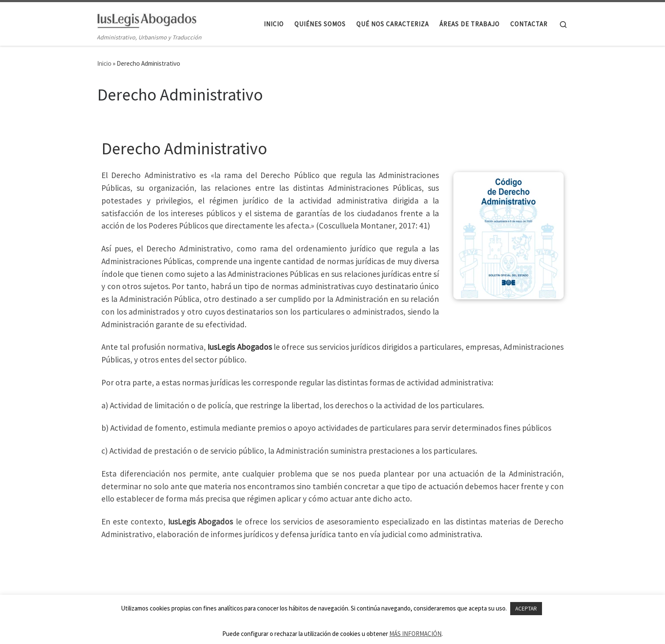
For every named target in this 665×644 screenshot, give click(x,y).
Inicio (104, 63)
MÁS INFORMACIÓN (415, 634)
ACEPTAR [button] (526, 609)
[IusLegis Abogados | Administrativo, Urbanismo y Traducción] (147, 19)
